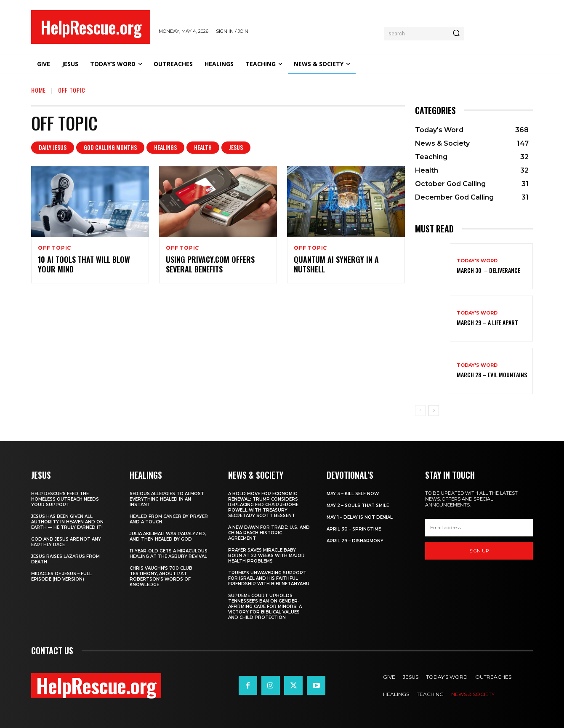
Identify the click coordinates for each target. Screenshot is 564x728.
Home (39, 90)
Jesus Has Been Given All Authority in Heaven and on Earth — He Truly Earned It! (67, 522)
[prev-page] (420, 411)
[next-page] (434, 411)
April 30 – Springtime (354, 529)
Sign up (479, 551)
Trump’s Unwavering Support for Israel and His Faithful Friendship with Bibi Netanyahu (269, 578)
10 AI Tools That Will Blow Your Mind (84, 264)
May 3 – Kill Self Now (353, 494)
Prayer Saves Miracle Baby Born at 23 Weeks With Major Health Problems (266, 556)
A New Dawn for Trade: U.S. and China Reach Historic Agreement (269, 533)
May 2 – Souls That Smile (358, 505)
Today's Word (477, 261)
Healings (165, 148)
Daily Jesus (53, 148)
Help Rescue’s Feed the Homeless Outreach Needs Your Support (65, 499)
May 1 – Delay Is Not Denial (360, 517)
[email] (479, 528)
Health (203, 148)
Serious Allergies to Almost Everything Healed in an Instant (167, 499)
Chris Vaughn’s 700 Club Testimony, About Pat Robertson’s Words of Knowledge (161, 576)
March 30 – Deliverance (488, 270)
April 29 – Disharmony (355, 541)
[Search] (456, 34)
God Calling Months (110, 148)
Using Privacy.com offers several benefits (210, 264)
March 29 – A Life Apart (487, 322)
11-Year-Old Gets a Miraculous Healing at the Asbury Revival (169, 554)
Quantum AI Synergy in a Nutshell (336, 264)
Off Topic (55, 248)
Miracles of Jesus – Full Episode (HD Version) (61, 576)
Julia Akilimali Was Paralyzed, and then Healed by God (168, 536)
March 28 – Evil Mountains (492, 375)
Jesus (236, 148)
